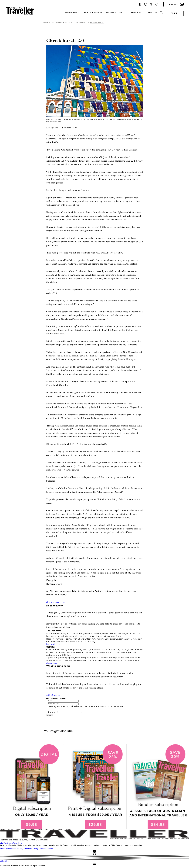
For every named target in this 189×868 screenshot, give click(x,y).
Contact (49, 849)
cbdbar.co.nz (52, 663)
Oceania (69, 23)
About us (4, 849)
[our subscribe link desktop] (94, 787)
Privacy (20, 849)
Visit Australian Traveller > (11, 843)
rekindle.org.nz (53, 695)
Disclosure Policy (31, 849)
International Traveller (52, 23)
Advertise (12, 849)
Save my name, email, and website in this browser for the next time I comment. (86, 707)
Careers (42, 849)
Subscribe (176, 4)
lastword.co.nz (53, 644)
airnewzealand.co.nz (56, 602)
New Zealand (81, 23)
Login (174, 13)
